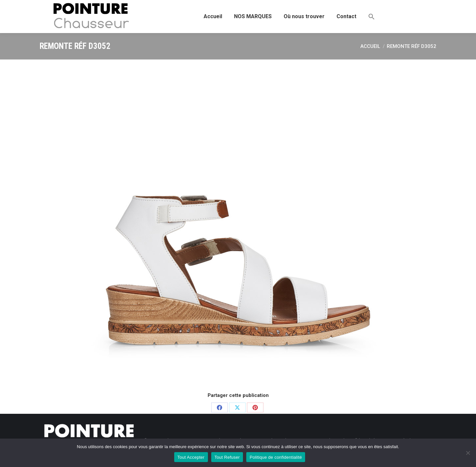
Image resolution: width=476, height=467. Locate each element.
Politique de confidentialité (276, 457)
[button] (372, 17)
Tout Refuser (227, 457)
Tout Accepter (191, 457)
